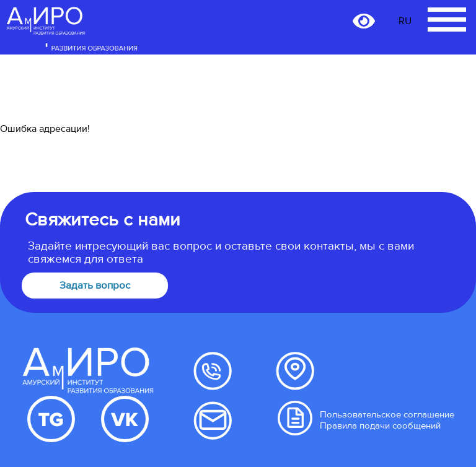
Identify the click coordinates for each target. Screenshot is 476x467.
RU (405, 21)
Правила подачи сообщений (380, 426)
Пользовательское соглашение (387, 414)
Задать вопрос (95, 286)
